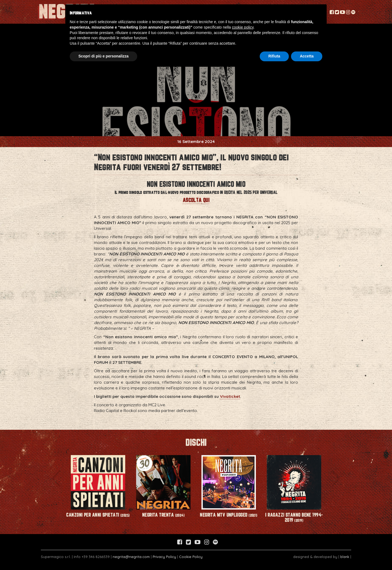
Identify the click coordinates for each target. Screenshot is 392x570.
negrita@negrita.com (131, 557)
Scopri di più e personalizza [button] (103, 56)
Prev (56, 478)
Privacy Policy (164, 557)
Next (336, 478)
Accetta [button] (307, 56)
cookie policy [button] (243, 27)
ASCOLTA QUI (196, 200)
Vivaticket (230, 396)
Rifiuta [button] (274, 56)
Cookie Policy (191, 557)
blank (345, 557)
